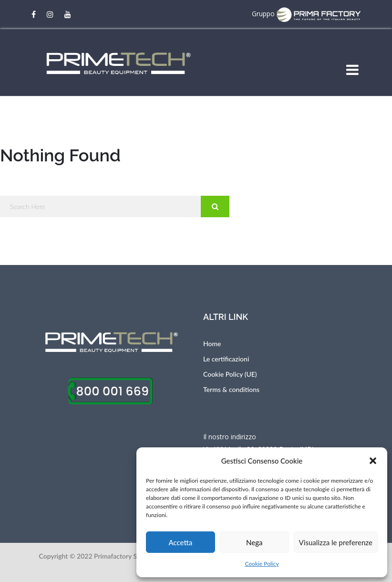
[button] (373, 461)
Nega (254, 542)
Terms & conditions (231, 389)
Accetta (180, 542)
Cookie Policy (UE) (230, 374)
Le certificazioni (226, 359)
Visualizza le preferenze (336, 542)
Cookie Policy (262, 564)
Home (212, 344)
